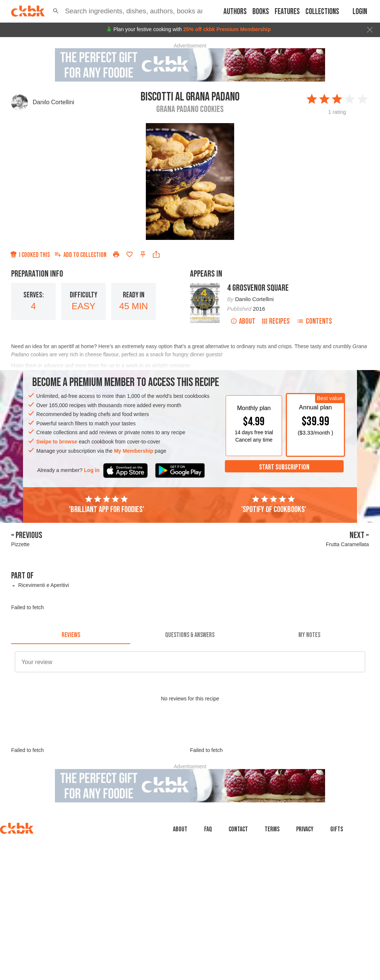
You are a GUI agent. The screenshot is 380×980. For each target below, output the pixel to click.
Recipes (276, 321)
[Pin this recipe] (143, 254)
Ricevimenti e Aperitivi (44, 585)
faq (208, 829)
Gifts (337, 829)
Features (287, 12)
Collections (322, 12)
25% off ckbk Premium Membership (227, 29)
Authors (235, 12)
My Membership (134, 451)
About (243, 321)
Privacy (305, 829)
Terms (272, 829)
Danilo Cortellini (53, 102)
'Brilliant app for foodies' (107, 505)
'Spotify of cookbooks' (274, 505)
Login (360, 12)
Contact (238, 829)
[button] (56, 11)
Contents (314, 321)
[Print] (116, 254)
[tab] (71, 635)
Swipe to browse (57, 442)
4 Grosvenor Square (258, 288)
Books (261, 12)
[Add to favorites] (130, 254)
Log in (92, 470)
